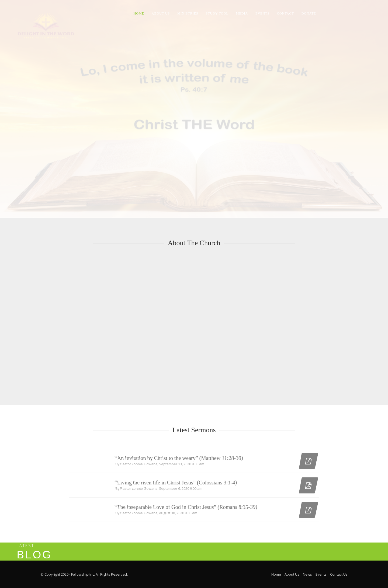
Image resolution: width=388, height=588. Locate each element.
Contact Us (339, 574)
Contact (285, 13)
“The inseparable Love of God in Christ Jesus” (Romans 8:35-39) (186, 510)
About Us (161, 13)
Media (242, 13)
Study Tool (217, 13)
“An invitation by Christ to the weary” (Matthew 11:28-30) (179, 461)
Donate (309, 13)
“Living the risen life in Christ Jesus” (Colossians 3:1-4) (176, 486)
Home (139, 13)
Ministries (188, 13)
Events (262, 13)
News (307, 574)
